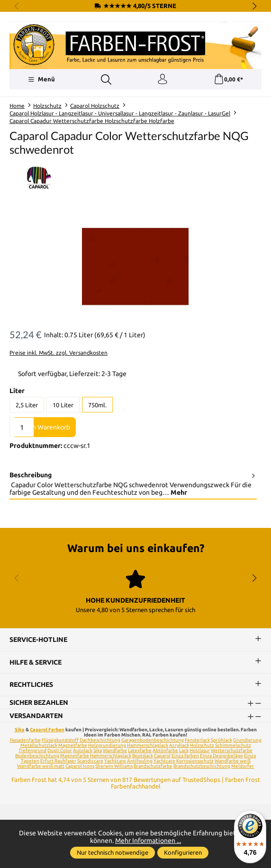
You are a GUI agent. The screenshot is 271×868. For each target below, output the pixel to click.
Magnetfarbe (73, 745)
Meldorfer (243, 766)
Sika (20, 730)
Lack (184, 750)
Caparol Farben (47, 730)
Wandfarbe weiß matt (41, 766)
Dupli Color (60, 750)
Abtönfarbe (165, 750)
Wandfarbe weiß (233, 761)
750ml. (97, 405)
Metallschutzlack (39, 745)
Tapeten (30, 761)
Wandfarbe (115, 750)
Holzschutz (202, 745)
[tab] (133, 484)
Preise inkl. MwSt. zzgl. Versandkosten (59, 353)
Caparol (162, 756)
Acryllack (179, 745)
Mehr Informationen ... (148, 841)
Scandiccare (90, 761)
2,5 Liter (27, 405)
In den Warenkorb (44, 427)
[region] (135, 267)
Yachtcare (164, 761)
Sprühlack (221, 740)
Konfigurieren (183, 852)
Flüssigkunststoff (60, 740)
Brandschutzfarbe (153, 766)
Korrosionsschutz (195, 761)
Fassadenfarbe (25, 740)
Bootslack (143, 756)
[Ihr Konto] (163, 79)
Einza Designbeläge (221, 756)
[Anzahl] (22, 427)
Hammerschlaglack (148, 745)
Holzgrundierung (107, 745)
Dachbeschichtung (100, 740)
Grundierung (247, 740)
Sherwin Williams (114, 766)
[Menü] (41, 79)
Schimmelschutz (233, 745)
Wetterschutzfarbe (232, 750)
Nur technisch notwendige (113, 852)
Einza (250, 756)
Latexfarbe (140, 750)
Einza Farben (185, 756)
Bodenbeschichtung (37, 756)
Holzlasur (200, 750)
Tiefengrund (32, 750)
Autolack (83, 750)
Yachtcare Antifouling (128, 761)
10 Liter (63, 405)
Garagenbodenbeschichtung (153, 740)
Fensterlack (197, 740)
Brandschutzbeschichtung (202, 766)
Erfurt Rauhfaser (58, 761)
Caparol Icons (80, 766)
